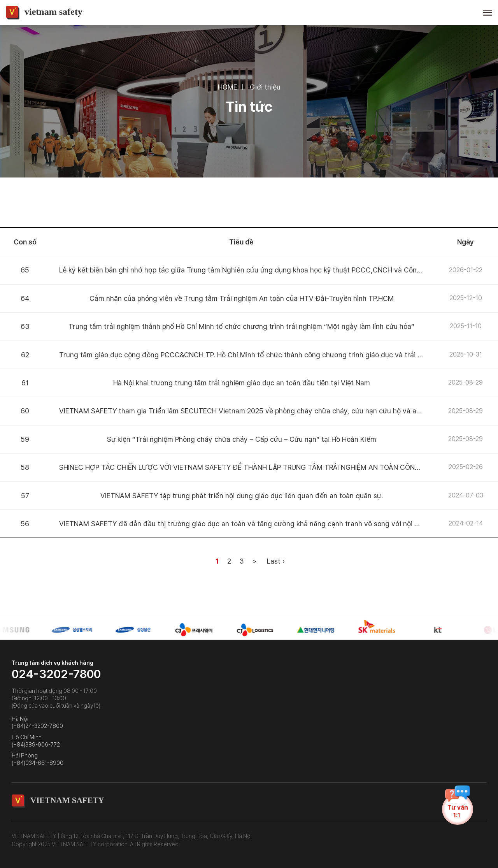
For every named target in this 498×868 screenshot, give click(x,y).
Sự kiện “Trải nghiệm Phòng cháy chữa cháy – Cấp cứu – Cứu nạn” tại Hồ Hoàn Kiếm (242, 439)
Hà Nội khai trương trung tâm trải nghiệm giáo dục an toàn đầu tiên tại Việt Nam (242, 383)
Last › (276, 561)
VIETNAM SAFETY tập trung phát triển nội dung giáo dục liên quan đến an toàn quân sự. (242, 496)
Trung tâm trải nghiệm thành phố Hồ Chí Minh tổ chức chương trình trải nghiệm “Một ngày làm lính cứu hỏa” (241, 326)
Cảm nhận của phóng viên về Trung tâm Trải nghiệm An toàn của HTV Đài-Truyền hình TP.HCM (242, 298)
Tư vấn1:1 (458, 809)
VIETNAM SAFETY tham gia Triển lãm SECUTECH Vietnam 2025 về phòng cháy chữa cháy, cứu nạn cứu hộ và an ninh (247, 411)
